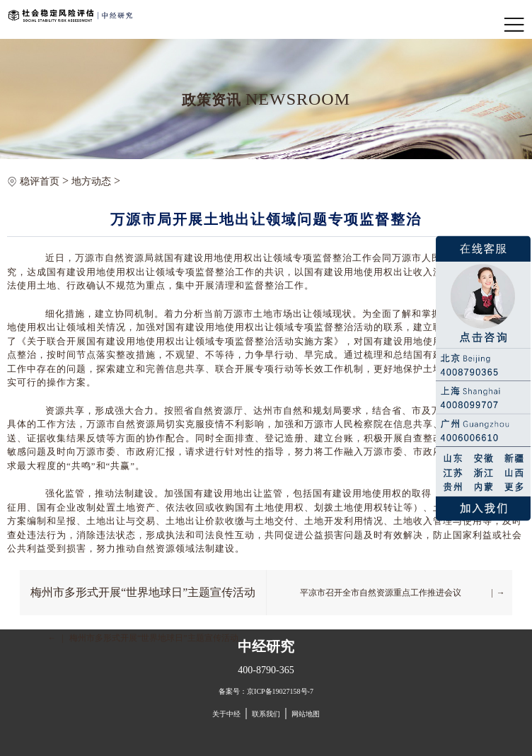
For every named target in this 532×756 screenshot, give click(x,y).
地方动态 (91, 181)
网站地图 (306, 714)
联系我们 (266, 714)
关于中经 (226, 714)
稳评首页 (40, 181)
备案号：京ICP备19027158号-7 (266, 691)
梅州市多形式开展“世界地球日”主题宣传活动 (143, 592)
